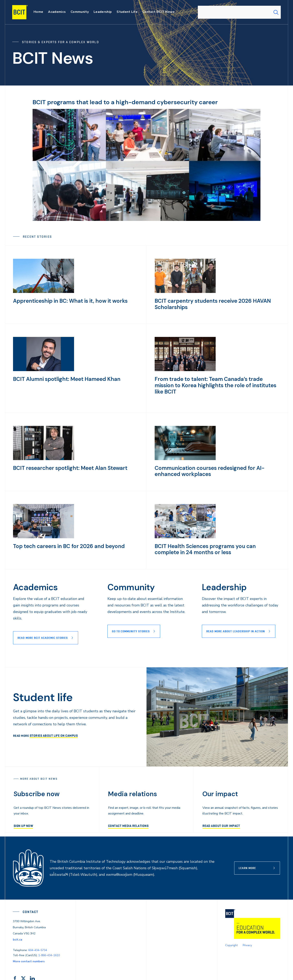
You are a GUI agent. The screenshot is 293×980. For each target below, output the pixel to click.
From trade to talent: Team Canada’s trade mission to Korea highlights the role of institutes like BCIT (217, 382)
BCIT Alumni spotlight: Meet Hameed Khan (63, 379)
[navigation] (24, 12)
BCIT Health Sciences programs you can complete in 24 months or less (216, 538)
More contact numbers (29, 951)
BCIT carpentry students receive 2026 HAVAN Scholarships (208, 304)
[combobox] (239, 12)
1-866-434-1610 (49, 944)
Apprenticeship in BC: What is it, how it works (66, 301)
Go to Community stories (131, 620)
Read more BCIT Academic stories (43, 627)
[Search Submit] (276, 12)
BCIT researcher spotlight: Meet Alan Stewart (66, 457)
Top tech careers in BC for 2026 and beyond (64, 535)
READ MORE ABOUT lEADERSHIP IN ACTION (236, 620)
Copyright (231, 935)
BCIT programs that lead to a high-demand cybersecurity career (134, 102)
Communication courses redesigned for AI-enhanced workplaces (217, 460)
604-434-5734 (38, 939)
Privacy (247, 935)
